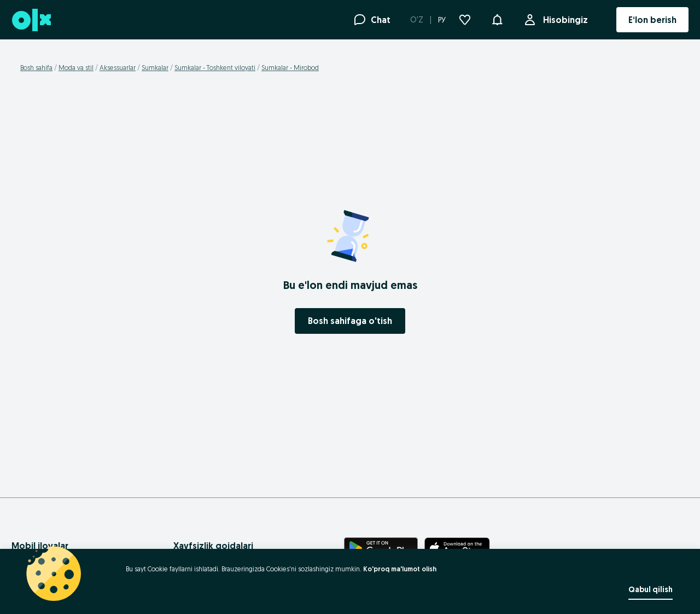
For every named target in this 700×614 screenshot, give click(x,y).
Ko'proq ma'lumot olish (400, 569)
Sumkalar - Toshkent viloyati (215, 68)
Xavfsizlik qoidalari (213, 546)
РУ (442, 20)
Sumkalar (155, 68)
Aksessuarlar (118, 68)
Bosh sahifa (36, 68)
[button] (497, 19)
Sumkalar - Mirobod (290, 68)
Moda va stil (76, 68)
